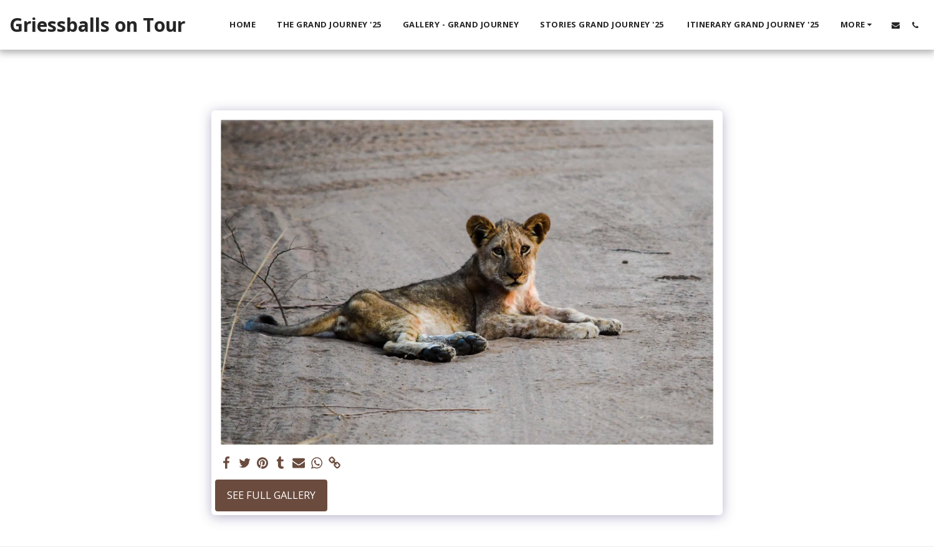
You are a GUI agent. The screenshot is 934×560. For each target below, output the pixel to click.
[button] (896, 25)
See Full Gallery (271, 495)
